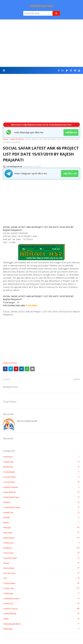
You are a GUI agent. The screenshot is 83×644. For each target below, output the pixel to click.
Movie (42, 523)
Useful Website (42, 614)
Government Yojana (42, 507)
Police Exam (42, 553)
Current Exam (42, 482)
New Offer (42, 533)
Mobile (42, 517)
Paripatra (42, 548)
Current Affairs (42, 477)
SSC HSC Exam (42, 573)
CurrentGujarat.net (14, 166)
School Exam (42, 568)
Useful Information (42, 598)
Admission (42, 457)
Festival (42, 502)
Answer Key (42, 462)
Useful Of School (17, 139)
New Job (42, 528)
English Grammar (42, 487)
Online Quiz (42, 543)
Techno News (42, 583)
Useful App (42, 593)
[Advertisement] (41, 43)
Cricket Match (42, 472)
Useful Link (42, 603)
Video (42, 619)
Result (42, 563)
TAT (42, 578)
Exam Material (42, 492)
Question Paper (42, 558)
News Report (42, 538)
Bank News (42, 467)
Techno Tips (42, 588)
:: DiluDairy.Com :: (41, 6)
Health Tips (42, 512)
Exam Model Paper (42, 497)
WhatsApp (42, 629)
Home (5, 139)
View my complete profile (27, 421)
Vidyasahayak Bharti (42, 624)
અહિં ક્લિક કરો (70, 173)
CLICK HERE (31, 305)
